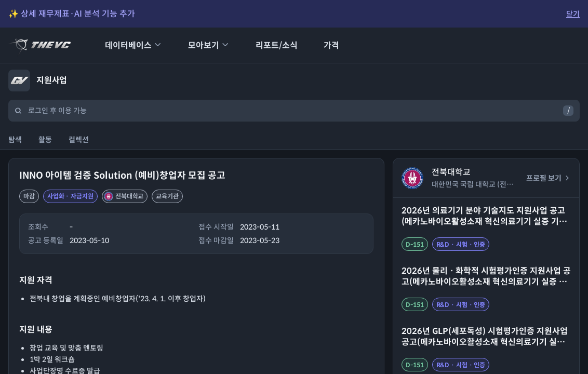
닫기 (573, 14)
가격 (325, 45)
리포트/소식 (270, 45)
